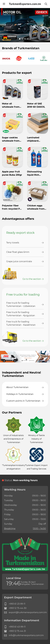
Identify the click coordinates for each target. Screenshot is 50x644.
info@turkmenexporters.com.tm (24, 635)
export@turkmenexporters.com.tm (25, 612)
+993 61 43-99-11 (15, 627)
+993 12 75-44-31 (15, 631)
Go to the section (32, 279)
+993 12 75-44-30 (15, 608)
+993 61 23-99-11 (15, 604)
